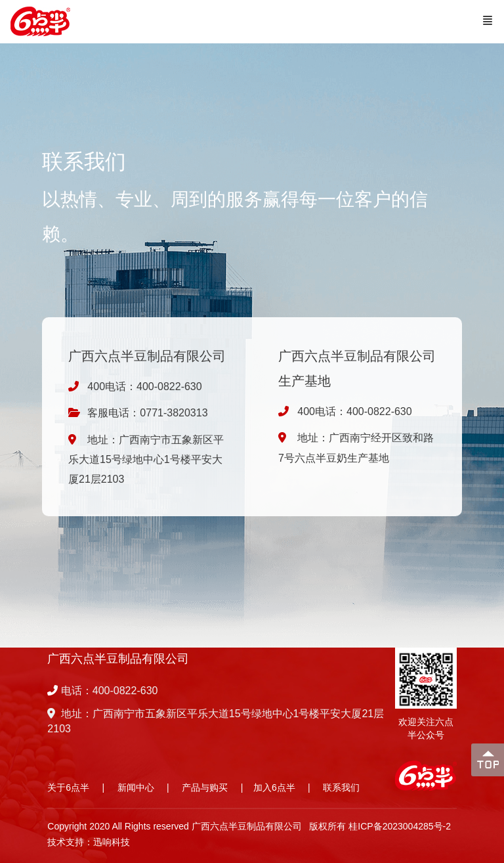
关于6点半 (68, 787)
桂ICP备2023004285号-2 (400, 826)
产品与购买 (205, 787)
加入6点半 (274, 787)
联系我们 (341, 787)
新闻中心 (136, 787)
